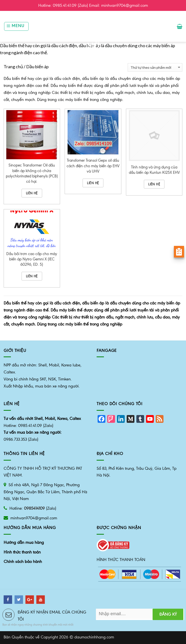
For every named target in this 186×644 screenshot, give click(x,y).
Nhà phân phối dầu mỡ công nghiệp (93, 38)
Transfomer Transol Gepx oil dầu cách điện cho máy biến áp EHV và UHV (93, 166)
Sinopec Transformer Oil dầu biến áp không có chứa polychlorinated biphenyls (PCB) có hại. (32, 173)
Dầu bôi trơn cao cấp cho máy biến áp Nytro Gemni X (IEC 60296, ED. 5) (32, 259)
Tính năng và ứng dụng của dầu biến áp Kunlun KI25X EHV (154, 170)
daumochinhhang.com (94, 637)
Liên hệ (32, 193)
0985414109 (34, 508)
